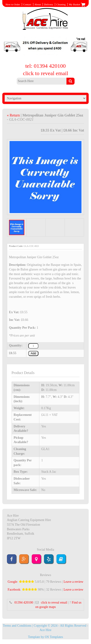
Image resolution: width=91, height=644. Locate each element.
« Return (14, 115)
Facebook (14, 590)
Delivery (49, 4)
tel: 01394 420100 (45, 66)
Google (12, 582)
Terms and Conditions (17, 626)
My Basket (77, 4)
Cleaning (61, 4)
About (38, 4)
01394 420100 (24, 603)
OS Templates (54, 637)
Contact (27, 4)
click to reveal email (45, 73)
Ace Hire (45, 630)
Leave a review (73, 582)
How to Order (13, 4)
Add (33, 353)
